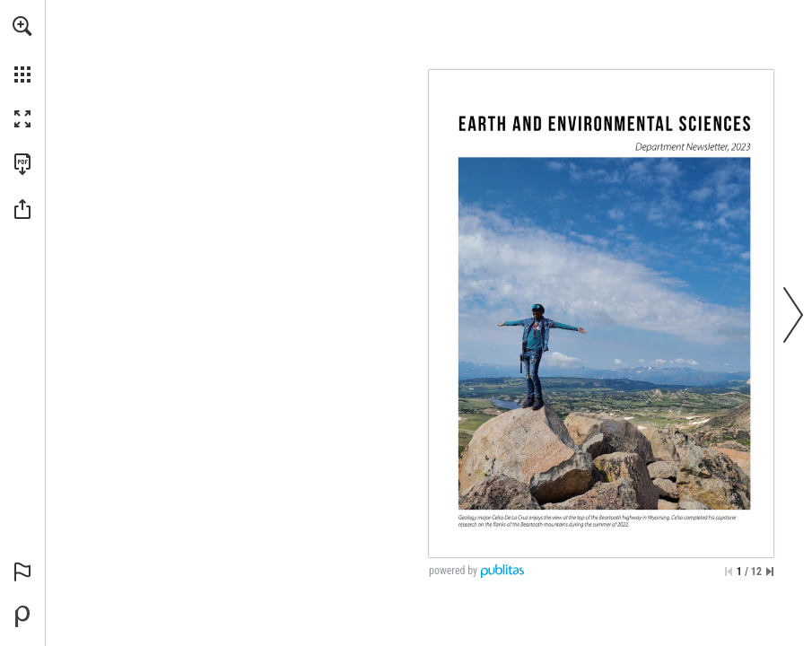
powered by (453, 571)
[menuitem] (22, 49)
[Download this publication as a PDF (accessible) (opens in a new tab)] (22, 164)
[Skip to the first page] (729, 572)
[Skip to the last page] (770, 572)
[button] (22, 26)
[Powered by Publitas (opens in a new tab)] (22, 616)
